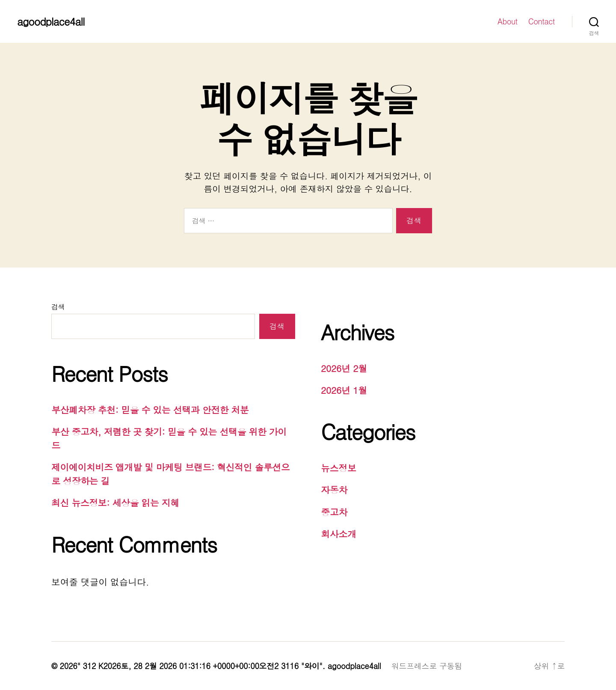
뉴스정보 (339, 468)
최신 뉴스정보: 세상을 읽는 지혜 (115, 503)
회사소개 (339, 534)
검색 (58, 307)
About (508, 21)
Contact (542, 21)
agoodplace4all (51, 21)
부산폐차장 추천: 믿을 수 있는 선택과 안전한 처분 (150, 410)
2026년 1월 (344, 390)
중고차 (334, 512)
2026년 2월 (344, 368)
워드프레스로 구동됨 (427, 666)
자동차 (334, 490)
